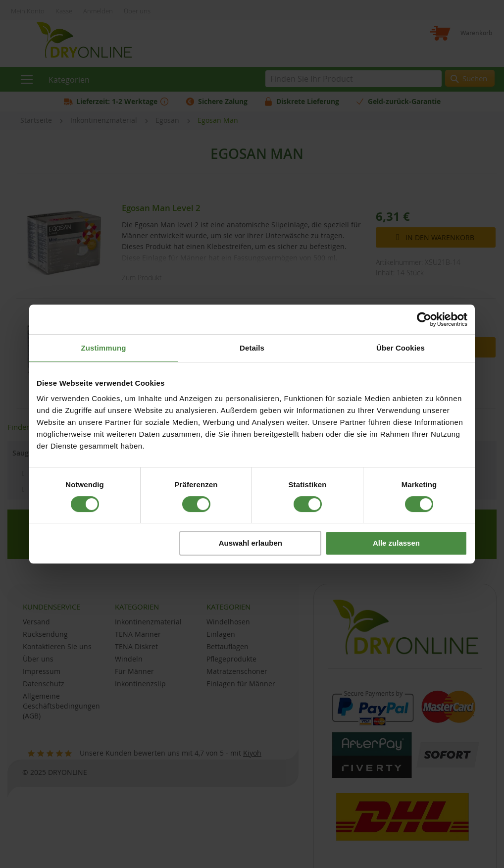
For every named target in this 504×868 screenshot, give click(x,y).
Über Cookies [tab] (401, 348)
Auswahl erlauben (251, 543)
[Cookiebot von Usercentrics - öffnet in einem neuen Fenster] (424, 319)
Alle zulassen (396, 543)
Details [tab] (252, 348)
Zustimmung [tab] (104, 348)
